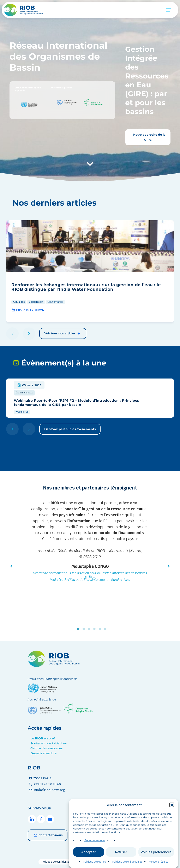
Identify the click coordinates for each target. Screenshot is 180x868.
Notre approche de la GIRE (149, 137)
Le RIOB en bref (43, 738)
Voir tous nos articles (63, 334)
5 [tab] (101, 629)
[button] (172, 820)
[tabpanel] (90, 542)
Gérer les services (95, 855)
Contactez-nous (48, 835)
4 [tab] (95, 629)
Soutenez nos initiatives (49, 743)
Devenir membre (43, 753)
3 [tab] (90, 629)
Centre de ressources (46, 748)
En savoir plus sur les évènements (70, 429)
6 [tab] (106, 629)
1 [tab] (79, 629)
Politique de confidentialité (57, 862)
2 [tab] (85, 629)
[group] (90, 271)
